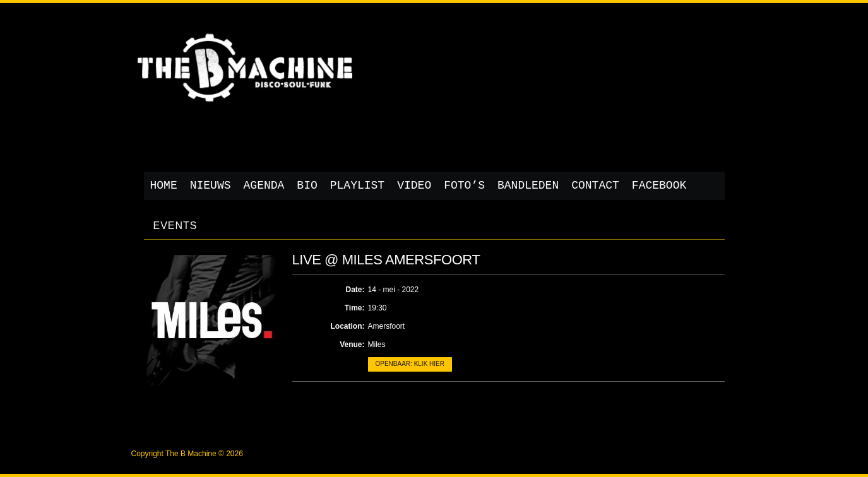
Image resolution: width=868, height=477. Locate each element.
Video (414, 185)
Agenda (264, 185)
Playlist (357, 185)
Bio (307, 185)
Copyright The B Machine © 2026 (187, 454)
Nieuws (211, 185)
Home (164, 185)
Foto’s (464, 185)
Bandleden (528, 185)
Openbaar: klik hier (410, 364)
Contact (595, 185)
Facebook (659, 185)
